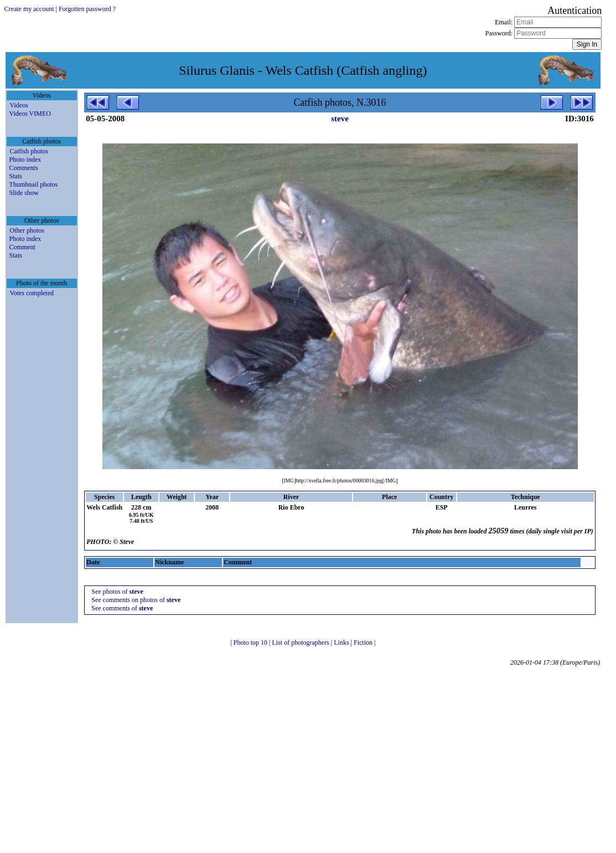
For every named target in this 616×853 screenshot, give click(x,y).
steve (340, 119)
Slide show (24, 193)
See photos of (117, 592)
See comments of (122, 608)
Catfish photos (29, 151)
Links (342, 643)
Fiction (364, 643)
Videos (19, 105)
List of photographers (302, 643)
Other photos (27, 230)
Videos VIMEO (30, 114)
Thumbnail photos (34, 184)
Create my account (29, 9)
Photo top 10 (251, 643)
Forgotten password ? (87, 9)
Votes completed (32, 293)
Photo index (25, 160)
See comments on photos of (136, 600)
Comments (24, 168)
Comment (22, 247)
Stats (16, 176)
